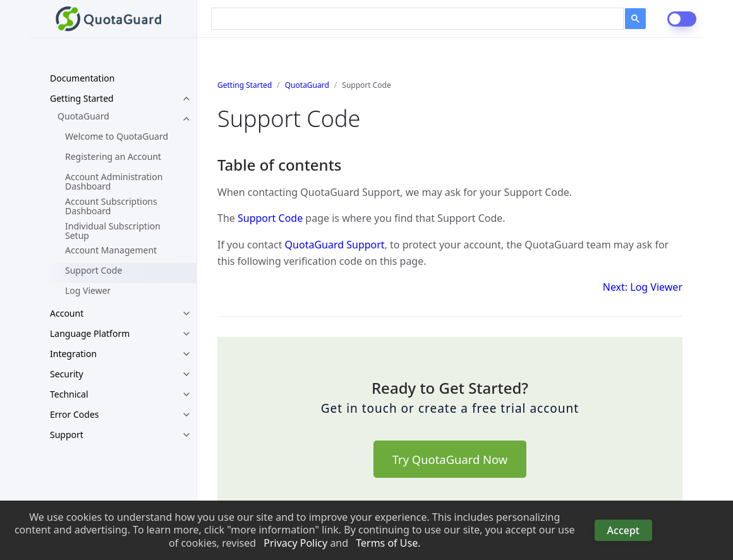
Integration (73, 354)
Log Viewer (88, 290)
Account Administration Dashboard (114, 181)
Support (67, 435)
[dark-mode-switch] (682, 19)
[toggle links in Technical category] (186, 394)
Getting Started (82, 98)
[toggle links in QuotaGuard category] (186, 119)
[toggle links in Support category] (186, 435)
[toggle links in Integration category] (186, 354)
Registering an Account (113, 156)
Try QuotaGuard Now (450, 459)
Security (67, 374)
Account (67, 313)
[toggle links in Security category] (186, 374)
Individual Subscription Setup (113, 231)
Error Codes (75, 414)
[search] (409, 17)
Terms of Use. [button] (388, 543)
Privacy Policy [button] (295, 543)
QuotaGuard (83, 116)
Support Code (94, 270)
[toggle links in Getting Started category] (186, 99)
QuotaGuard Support (335, 245)
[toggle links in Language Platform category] (186, 334)
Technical (69, 394)
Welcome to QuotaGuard (117, 136)
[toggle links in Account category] (186, 313)
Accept (623, 530)
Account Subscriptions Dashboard (111, 206)
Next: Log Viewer (643, 287)
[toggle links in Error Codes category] (186, 415)
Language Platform (90, 333)
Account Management (111, 250)
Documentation (82, 78)
